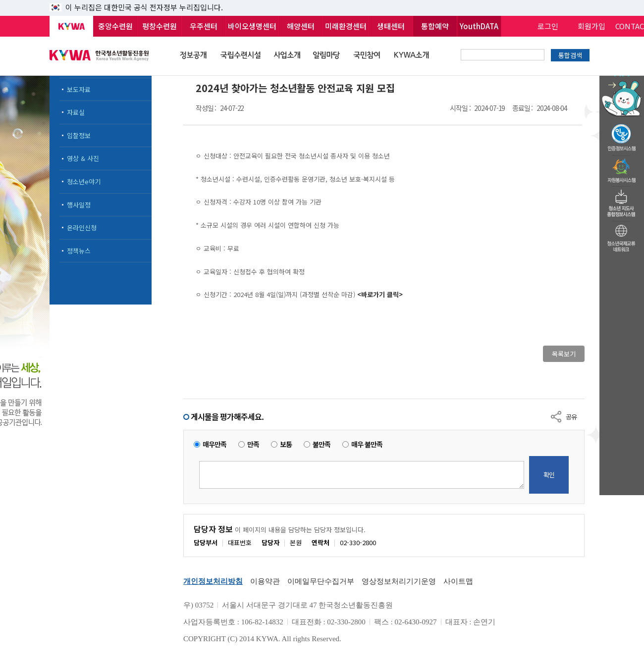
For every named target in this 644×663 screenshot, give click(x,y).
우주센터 (204, 26)
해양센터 (301, 26)
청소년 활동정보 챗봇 (622, 76)
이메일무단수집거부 (321, 581)
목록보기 (564, 354)
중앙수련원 (115, 26)
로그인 (548, 26)
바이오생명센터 (252, 26)
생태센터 (391, 26)
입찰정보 (79, 135)
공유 (571, 417)
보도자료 (79, 89)
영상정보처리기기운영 (399, 581)
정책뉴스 (79, 251)
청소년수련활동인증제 (622, 135)
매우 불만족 (367, 444)
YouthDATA (479, 26)
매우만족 (215, 444)
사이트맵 (458, 581)
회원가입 (591, 26)
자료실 (76, 112)
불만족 (322, 444)
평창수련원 (160, 26)
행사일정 (79, 205)
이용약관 (265, 581)
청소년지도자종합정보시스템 (622, 201)
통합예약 (435, 26)
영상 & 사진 (83, 158)
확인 (549, 475)
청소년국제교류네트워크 (622, 237)
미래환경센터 (346, 26)
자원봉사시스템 (622, 168)
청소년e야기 (84, 181)
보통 (286, 444)
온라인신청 (82, 228)
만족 (253, 444)
